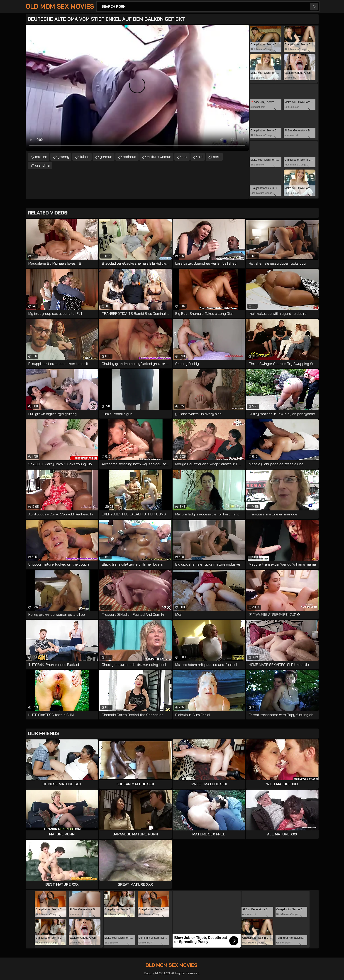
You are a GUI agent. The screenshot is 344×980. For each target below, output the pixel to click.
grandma (42, 165)
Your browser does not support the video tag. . (137, 88)
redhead (129, 157)
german (106, 157)
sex (184, 157)
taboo (84, 157)
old (200, 157)
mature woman (159, 157)
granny (63, 157)
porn (217, 157)
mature (41, 157)
